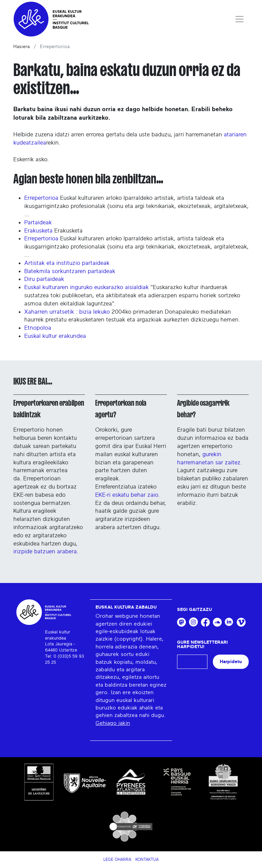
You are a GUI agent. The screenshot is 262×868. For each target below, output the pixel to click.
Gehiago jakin (113, 723)
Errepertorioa (41, 198)
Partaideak (38, 222)
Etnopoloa (38, 328)
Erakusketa (38, 231)
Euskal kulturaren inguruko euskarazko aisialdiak (86, 287)
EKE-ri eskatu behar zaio (127, 495)
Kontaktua (147, 859)
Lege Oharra (117, 859)
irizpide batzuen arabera (45, 551)
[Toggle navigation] (239, 19)
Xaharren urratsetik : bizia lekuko (67, 312)
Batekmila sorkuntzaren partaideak (70, 271)
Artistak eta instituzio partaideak (67, 263)
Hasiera (21, 47)
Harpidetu (231, 662)
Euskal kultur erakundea (55, 336)
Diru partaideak (44, 279)
